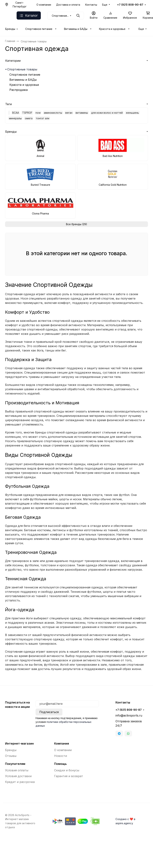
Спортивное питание (39, 29)
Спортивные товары (22, 69)
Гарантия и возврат (69, 776)
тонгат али (42, 118)
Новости (61, 756)
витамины (82, 113)
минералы (15, 118)
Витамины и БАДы (76, 29)
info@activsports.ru (129, 715)
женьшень (132, 113)
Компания (62, 743)
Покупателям (15, 764)
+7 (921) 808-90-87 (130, 5)
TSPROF (27, 113)
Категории (13, 61)
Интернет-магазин (19, 743)
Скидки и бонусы (67, 770)
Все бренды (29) (77, 224)
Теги (8, 104)
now (38, 113)
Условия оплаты (17, 770)
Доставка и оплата (68, 5)
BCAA (16, 113)
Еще (105, 5)
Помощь (60, 764)
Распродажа (18, 90)
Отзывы (11, 756)
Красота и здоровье (112, 29)
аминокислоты (53, 113)
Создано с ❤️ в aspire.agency (125, 821)
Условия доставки (18, 776)
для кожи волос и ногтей (107, 113)
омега (29, 118)
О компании (44, 5)
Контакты (91, 5)
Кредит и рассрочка (20, 782)
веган (69, 113)
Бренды (10, 29)
